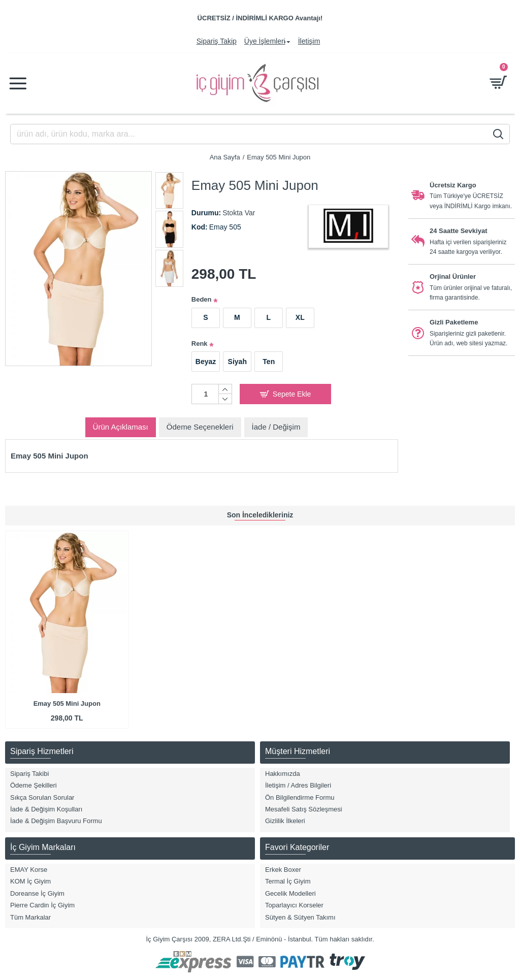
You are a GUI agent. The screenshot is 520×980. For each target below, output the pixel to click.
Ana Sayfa (225, 157)
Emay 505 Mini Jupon (67, 704)
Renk (200, 344)
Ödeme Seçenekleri (200, 427)
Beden (202, 299)
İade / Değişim (276, 427)
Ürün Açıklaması (121, 427)
